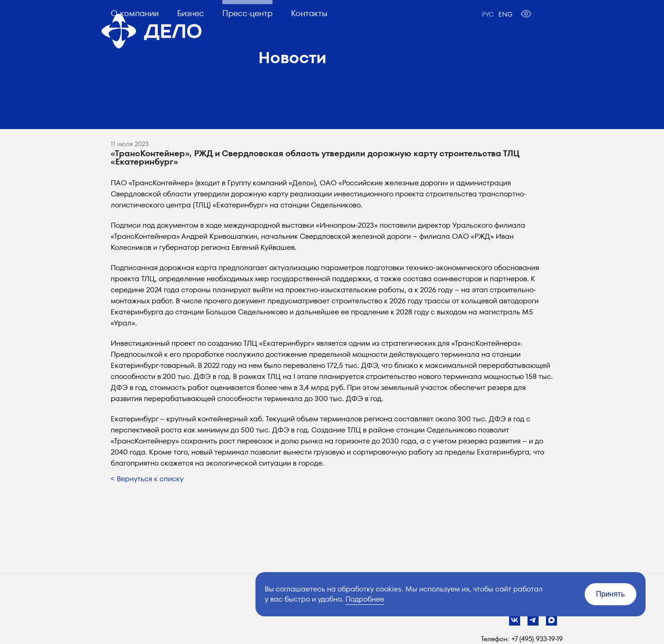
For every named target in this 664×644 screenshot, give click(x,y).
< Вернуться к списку (147, 479)
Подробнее (365, 599)
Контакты (309, 13)
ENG (505, 14)
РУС (488, 14)
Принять (611, 594)
